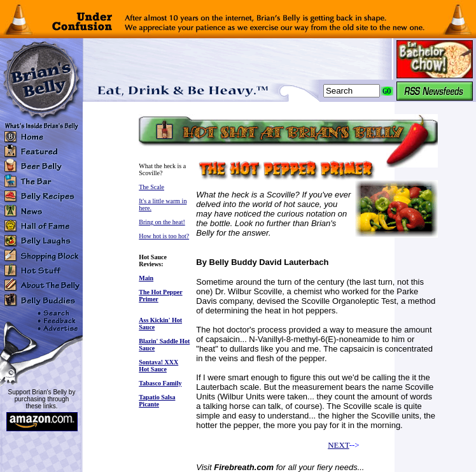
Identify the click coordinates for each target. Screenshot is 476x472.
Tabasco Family (160, 383)
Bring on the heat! (162, 222)
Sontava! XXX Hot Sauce (158, 366)
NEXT (338, 445)
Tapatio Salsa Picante (157, 401)
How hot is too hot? (164, 236)
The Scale (151, 187)
